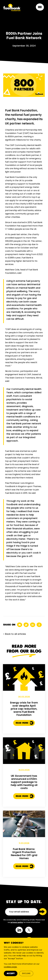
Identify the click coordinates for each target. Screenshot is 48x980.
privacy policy (17, 922)
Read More (25, 727)
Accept (11, 974)
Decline (26, 974)
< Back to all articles (15, 634)
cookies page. (10, 967)
